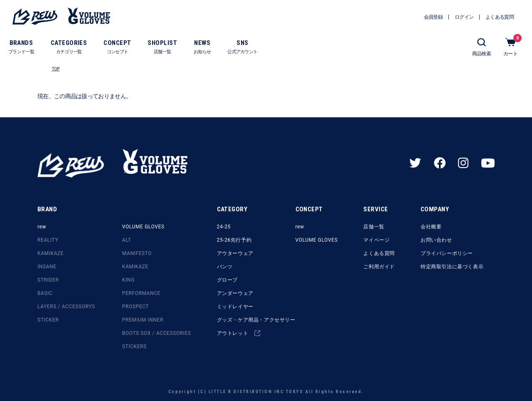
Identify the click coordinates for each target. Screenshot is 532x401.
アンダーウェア (235, 293)
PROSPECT (135, 307)
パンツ (225, 267)
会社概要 (431, 227)
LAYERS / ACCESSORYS (66, 307)
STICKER (48, 320)
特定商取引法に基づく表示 (452, 267)
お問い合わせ (436, 240)
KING (128, 280)
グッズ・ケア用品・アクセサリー (256, 320)
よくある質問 (379, 253)
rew (42, 227)
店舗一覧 (374, 227)
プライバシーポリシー (447, 253)
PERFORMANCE (141, 293)
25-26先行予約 (234, 240)
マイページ (376, 240)
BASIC (45, 293)
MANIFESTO (137, 253)
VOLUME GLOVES (143, 227)
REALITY (48, 240)
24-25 (224, 227)
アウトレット (239, 333)
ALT (127, 240)
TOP (56, 69)
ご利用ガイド (379, 267)
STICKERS (134, 347)
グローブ (227, 280)
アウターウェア (235, 253)
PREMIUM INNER (143, 320)
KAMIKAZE (50, 253)
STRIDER (48, 280)
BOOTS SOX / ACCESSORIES (157, 333)
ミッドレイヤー (235, 307)
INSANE (47, 267)
